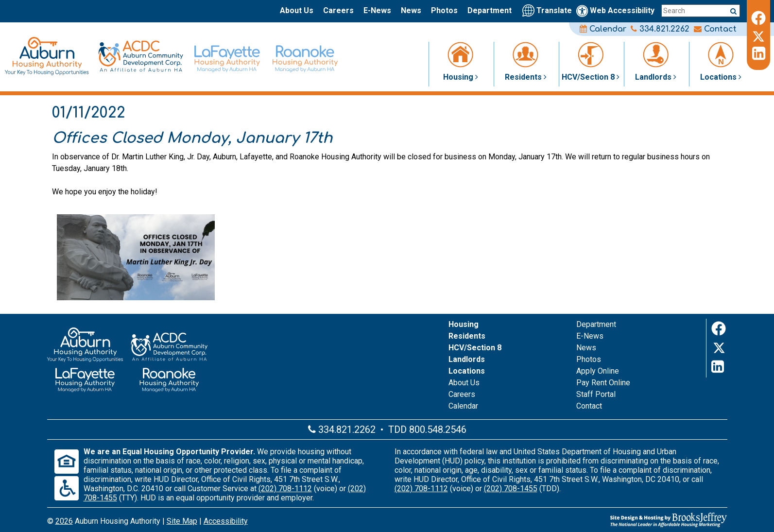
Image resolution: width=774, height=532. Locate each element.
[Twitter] (758, 35)
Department (490, 10)
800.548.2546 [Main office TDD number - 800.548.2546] (438, 429)
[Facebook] (758, 17)
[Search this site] (701, 11)
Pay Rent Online (603, 383)
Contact (715, 29)
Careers (338, 10)
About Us (297, 10)
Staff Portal (596, 394)
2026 (64, 521)
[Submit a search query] (733, 11)
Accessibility (226, 521)
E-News (377, 10)
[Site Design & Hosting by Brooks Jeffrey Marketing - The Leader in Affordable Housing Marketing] (614, 520)
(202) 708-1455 (511, 489)
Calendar (603, 29)
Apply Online (598, 371)
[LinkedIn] (758, 53)
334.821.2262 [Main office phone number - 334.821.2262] (660, 29)
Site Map (182, 521)
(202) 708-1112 (285, 489)
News (411, 10)
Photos (444, 10)
